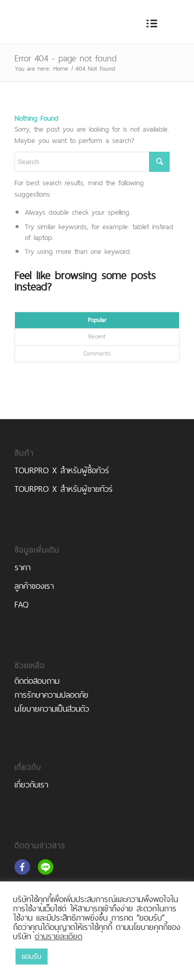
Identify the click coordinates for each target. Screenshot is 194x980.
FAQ (21, 605)
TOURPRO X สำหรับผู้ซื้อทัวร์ (62, 470)
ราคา (23, 567)
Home (61, 69)
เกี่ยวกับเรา (31, 785)
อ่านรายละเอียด (58, 936)
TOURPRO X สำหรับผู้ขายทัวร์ (64, 489)
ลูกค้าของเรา (34, 586)
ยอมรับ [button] (32, 956)
